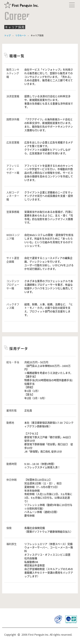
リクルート (21, 35)
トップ (7, 35)
